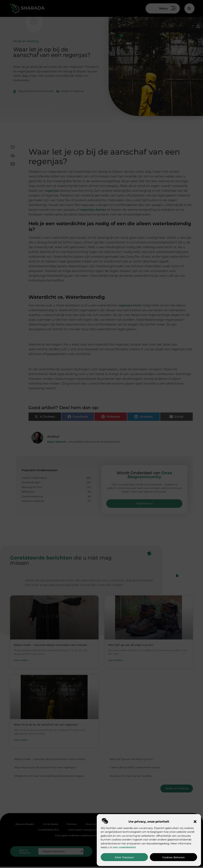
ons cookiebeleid (124, 847)
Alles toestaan (124, 857)
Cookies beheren (174, 857)
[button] (195, 822)
